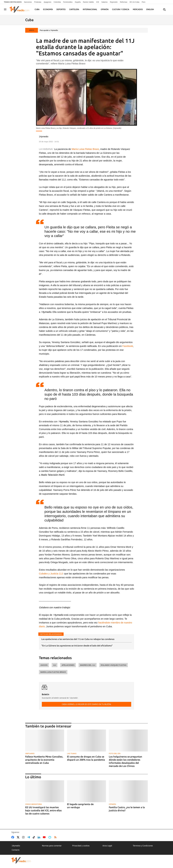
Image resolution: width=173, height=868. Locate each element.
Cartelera (74, 9)
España (78, 2)
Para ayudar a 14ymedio (49, 30)
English (150, 9)
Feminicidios (68, 2)
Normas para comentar (52, 846)
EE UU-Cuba (134, 2)
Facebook (128, 346)
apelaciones (68, 665)
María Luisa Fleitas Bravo (85, 149)
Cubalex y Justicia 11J (51, 574)
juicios (44, 665)
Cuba (37, 9)
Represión (114, 2)
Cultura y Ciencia (121, 9)
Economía (48, 9)
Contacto (16, 850)
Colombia (57, 2)
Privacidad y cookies (81, 846)
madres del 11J (88, 665)
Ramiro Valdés (88, 2)
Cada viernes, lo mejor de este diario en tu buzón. (86, 704)
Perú (144, 2)
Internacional (90, 9)
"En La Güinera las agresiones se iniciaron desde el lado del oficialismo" (77, 646)
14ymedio (16, 846)
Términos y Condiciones (143, 846)
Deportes (61, 9)
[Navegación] (5, 9)
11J (55, 665)
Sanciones (28, 2)
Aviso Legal (107, 846)
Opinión (105, 9)
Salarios (104, 2)
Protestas (38, 2)
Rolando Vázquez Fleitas (114, 665)
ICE (98, 2)
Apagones (48, 2)
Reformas (124, 2)
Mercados (138, 9)
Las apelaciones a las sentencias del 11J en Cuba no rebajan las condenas (78, 639)
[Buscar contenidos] (164, 10)
